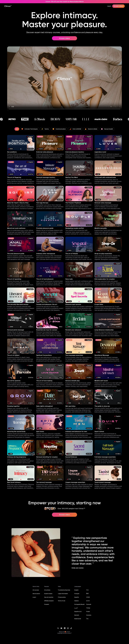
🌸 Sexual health (106, 129)
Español (76, 597)
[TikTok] (71, 628)
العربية (76, 608)
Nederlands (77, 619)
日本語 (87, 597)
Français (77, 594)
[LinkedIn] (65, 628)
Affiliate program (50, 601)
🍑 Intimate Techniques (30, 129)
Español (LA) (78, 612)
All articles (48, 590)
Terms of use (62, 601)
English (76, 590)
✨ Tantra (46, 129)
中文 (87, 590)
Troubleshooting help (64, 590)
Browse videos (119, 6)
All (18, 129)
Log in (109, 6)
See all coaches (49, 597)
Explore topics (49, 594)
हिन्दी (87, 594)
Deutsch (76, 615)
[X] (58, 628)
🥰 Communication (59, 129)
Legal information (63, 594)
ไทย (87, 619)
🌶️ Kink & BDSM (75, 129)
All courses (37, 590)
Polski (87, 612)
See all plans (37, 594)
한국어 (87, 601)
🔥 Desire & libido (90, 129)
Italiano (76, 601)
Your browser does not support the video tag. (64, 79)
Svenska (88, 615)
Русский (88, 604)
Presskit (47, 604)
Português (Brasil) (79, 604)
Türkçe (87, 608)
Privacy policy (62, 597)
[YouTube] (61, 628)
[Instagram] (68, 628)
